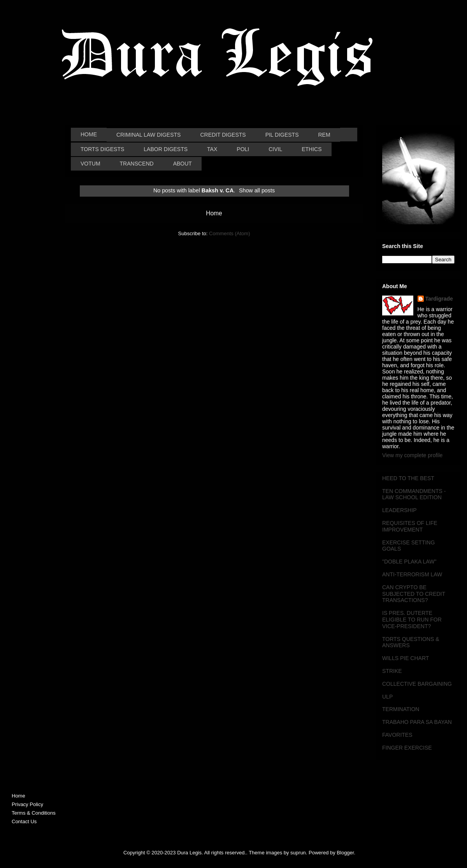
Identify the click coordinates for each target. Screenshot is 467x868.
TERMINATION (401, 709)
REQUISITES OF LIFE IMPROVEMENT (410, 526)
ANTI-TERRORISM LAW (412, 574)
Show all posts (257, 190)
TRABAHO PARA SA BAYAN (417, 722)
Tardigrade (439, 299)
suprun (298, 853)
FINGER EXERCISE (407, 748)
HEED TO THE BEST (408, 478)
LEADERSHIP (399, 510)
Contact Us (24, 821)
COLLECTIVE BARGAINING (417, 684)
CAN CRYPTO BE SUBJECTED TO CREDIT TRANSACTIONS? (414, 594)
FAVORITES (397, 735)
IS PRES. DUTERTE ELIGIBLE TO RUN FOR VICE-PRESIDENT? (412, 620)
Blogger (345, 853)
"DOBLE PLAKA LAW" (409, 562)
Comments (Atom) (229, 233)
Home (214, 213)
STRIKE (392, 671)
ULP (387, 697)
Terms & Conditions (34, 813)
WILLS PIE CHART (406, 658)
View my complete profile (412, 455)
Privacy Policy (27, 804)
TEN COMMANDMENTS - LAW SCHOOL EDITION (414, 494)
